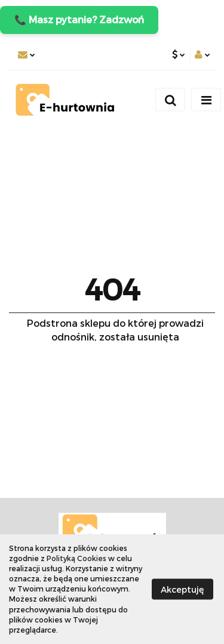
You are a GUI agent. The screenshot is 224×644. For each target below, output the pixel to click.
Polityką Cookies (76, 558)
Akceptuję (182, 589)
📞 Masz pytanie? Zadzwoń (79, 19)
